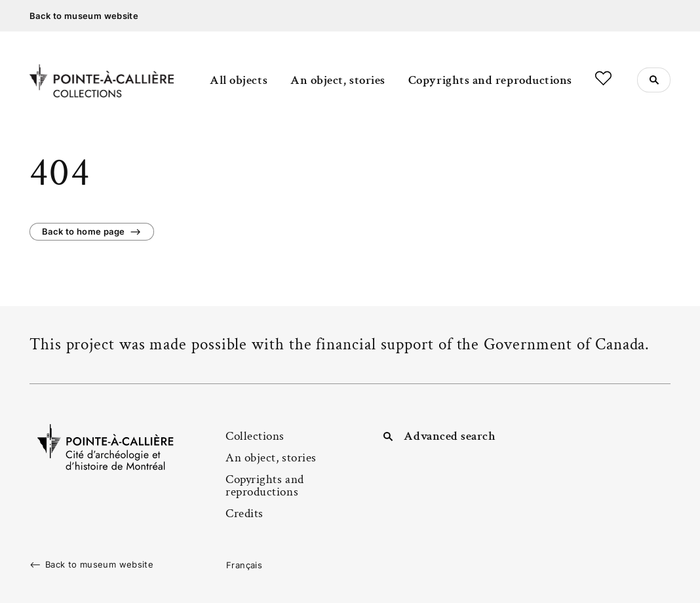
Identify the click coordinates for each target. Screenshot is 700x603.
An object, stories (338, 80)
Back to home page (83, 231)
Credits (244, 514)
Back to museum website (84, 16)
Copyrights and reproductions (490, 80)
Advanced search (450, 436)
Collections (255, 436)
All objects (239, 80)
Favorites (603, 78)
